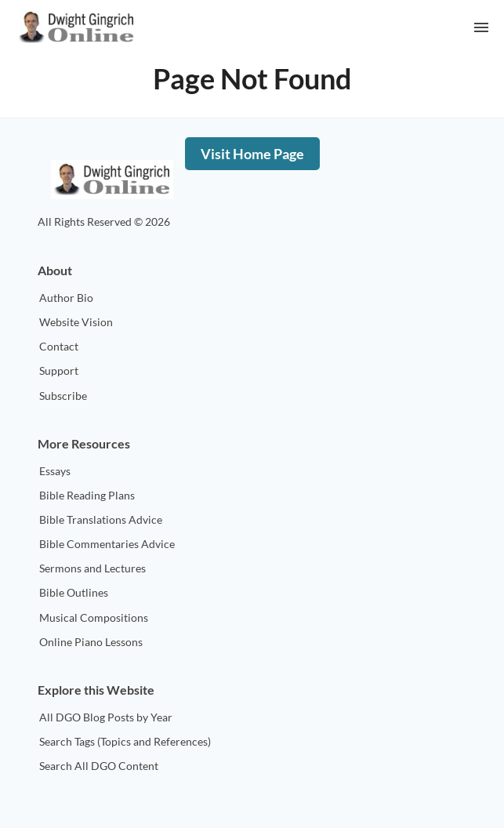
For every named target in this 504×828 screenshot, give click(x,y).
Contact (59, 346)
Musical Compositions (94, 617)
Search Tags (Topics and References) (125, 741)
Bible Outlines (74, 592)
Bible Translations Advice (101, 519)
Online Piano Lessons (91, 642)
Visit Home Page (252, 154)
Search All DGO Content (99, 766)
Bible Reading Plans (87, 495)
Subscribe (63, 396)
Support (59, 370)
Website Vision (76, 322)
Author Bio (66, 298)
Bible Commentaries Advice (107, 544)
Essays (55, 471)
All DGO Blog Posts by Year (106, 717)
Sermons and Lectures (92, 568)
